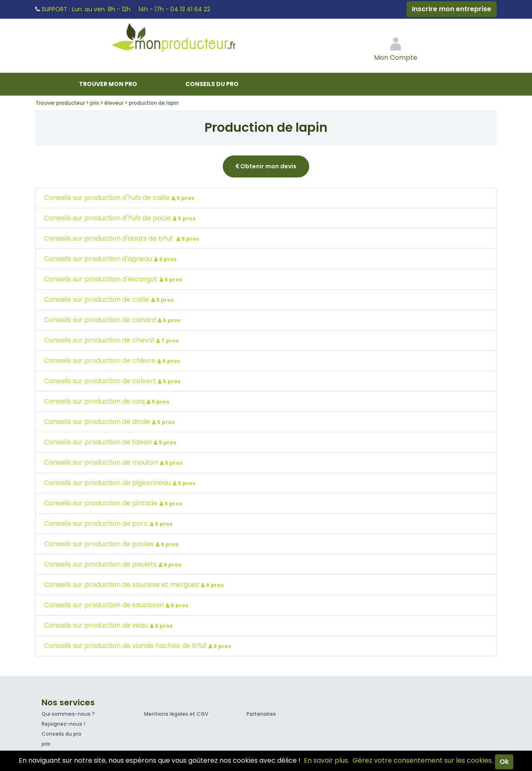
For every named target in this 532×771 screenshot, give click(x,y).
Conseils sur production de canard (113, 320)
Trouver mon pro (108, 84)
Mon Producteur (190, 39)
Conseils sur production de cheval (112, 340)
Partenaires (261, 714)
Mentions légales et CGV (176, 714)
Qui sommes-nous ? (68, 714)
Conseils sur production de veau (109, 625)
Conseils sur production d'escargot (114, 279)
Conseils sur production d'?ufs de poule (121, 218)
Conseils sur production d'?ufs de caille (120, 198)
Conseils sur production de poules (112, 544)
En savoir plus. (326, 760)
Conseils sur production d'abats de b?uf (123, 238)
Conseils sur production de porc (109, 523)
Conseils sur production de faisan (111, 442)
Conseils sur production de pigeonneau (121, 483)
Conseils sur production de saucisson (117, 605)
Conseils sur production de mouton (114, 462)
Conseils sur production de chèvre (113, 361)
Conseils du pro (212, 84)
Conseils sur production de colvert (113, 381)
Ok (504, 762)
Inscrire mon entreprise (452, 9)
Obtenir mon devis (266, 166)
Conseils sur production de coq (108, 401)
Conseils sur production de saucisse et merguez (135, 585)
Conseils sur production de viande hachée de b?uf (139, 646)
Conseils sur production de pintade (114, 503)
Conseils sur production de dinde (110, 422)
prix (46, 744)
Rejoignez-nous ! (63, 724)
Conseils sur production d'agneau (111, 259)
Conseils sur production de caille (110, 299)
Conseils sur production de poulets (114, 564)
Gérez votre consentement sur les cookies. (423, 760)
